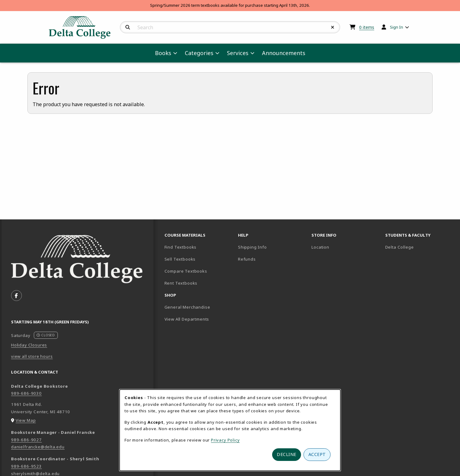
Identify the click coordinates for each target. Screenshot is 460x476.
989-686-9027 (26, 440)
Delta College (420, 247)
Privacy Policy (225, 440)
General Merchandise (187, 307)
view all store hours (32, 356)
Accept (317, 454)
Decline (287, 454)
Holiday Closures (29, 345)
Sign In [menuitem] (397, 27)
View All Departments (187, 319)
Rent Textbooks (181, 283)
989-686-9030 (26, 393)
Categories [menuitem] (199, 53)
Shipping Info (252, 247)
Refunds (247, 259)
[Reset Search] (333, 27)
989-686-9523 (26, 466)
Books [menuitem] (163, 53)
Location (320, 247)
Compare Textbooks (199, 271)
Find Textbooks (181, 247)
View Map (26, 420)
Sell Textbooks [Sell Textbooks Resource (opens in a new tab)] (180, 259)
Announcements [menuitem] (284, 53)
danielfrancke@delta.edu (38, 447)
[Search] (128, 27)
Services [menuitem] (238, 53)
